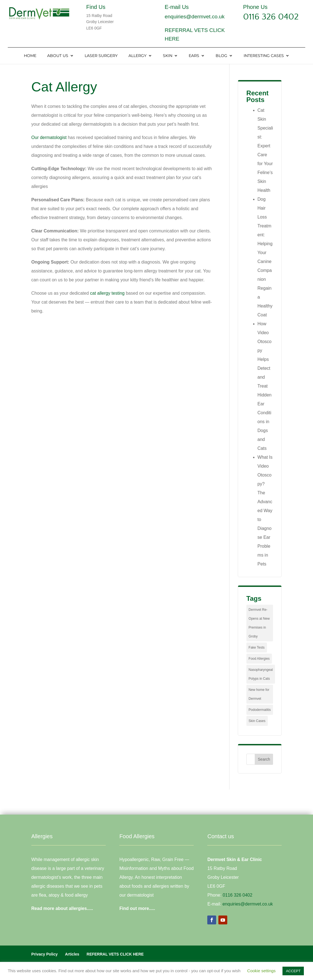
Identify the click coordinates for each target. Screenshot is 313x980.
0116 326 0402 (271, 17)
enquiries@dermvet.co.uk (195, 17)
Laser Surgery (101, 56)
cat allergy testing (107, 293)
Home (30, 56)
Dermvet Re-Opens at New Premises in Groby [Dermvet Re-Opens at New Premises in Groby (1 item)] (259, 623)
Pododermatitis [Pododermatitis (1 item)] (260, 710)
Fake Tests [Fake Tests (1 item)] (257, 647)
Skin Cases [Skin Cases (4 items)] (257, 721)
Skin (168, 56)
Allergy (137, 56)
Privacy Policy (45, 954)
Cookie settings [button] (262, 971)
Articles (72, 954)
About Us (58, 56)
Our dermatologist (49, 137)
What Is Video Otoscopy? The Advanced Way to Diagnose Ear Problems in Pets (265, 511)
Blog (221, 56)
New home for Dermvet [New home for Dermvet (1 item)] (259, 694)
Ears (194, 56)
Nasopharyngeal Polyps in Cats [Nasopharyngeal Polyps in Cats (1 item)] (261, 674)
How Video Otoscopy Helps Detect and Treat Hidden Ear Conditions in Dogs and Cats (265, 386)
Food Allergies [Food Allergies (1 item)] (259, 659)
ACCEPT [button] (293, 971)
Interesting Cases (264, 56)
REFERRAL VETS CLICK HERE (115, 954)
